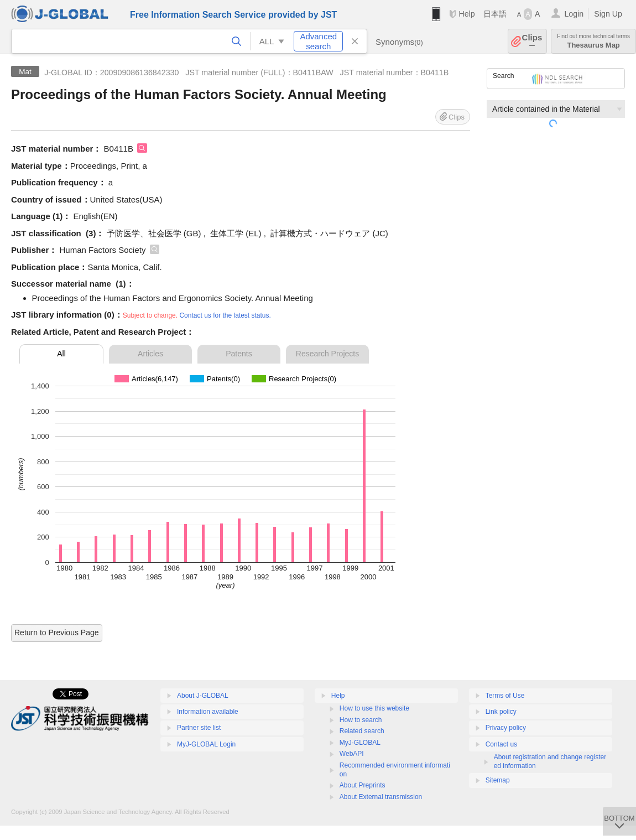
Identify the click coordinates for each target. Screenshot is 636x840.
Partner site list (199, 728)
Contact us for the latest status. (225, 315)
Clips (532, 41)
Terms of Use (505, 696)
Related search (362, 731)
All (61, 354)
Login (574, 14)
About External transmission (381, 797)
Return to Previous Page (57, 632)
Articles (150, 354)
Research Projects (327, 354)
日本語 (495, 14)
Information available (208, 712)
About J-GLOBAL (203, 696)
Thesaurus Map (593, 41)
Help (466, 14)
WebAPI (352, 754)
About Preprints (363, 785)
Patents (239, 354)
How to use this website (374, 708)
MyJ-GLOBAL (360, 743)
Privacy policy (506, 728)
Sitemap (498, 780)
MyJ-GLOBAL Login (206, 744)
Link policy (501, 712)
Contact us (501, 744)
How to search (361, 720)
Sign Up (608, 14)
